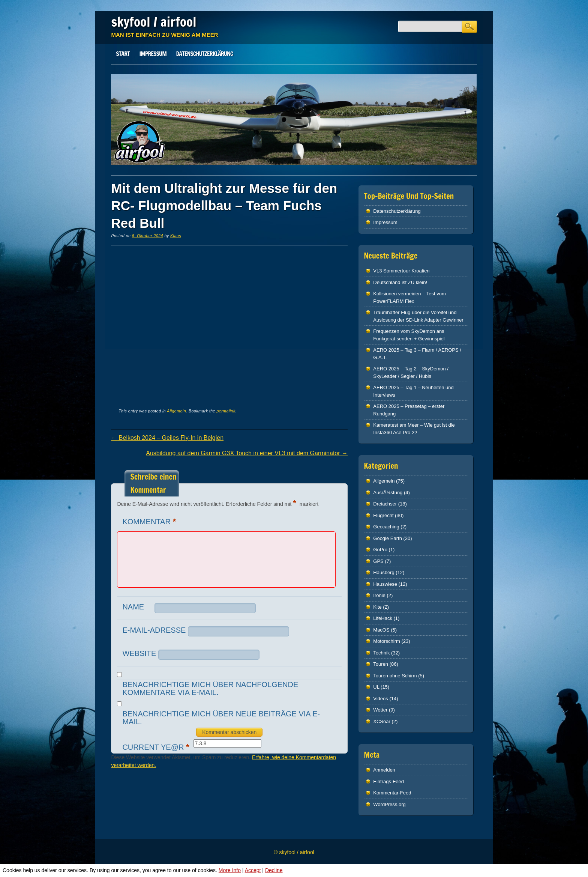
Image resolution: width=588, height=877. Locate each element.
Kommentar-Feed (392, 793)
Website (139, 653)
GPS (378, 561)
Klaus (176, 236)
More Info (230, 870)
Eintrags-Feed (388, 781)
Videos (381, 699)
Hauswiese (385, 584)
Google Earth (388, 538)
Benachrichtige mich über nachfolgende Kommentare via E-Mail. (210, 688)
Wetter (380, 710)
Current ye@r (157, 747)
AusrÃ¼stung (388, 493)
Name (133, 607)
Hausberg (384, 572)
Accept (253, 870)
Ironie (379, 595)
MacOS (381, 630)
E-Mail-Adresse (154, 630)
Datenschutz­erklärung (205, 54)
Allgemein (176, 411)
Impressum (153, 54)
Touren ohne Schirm (395, 676)
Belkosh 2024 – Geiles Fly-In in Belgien (167, 438)
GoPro (380, 550)
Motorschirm (387, 641)
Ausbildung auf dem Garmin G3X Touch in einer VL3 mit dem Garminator (247, 453)
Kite (377, 607)
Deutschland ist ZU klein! (400, 282)
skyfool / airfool (154, 22)
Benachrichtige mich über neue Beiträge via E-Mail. (221, 718)
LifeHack (383, 618)
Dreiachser (385, 504)
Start (123, 54)
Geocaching (386, 527)
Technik (381, 653)
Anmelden (384, 770)
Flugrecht (383, 515)
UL (376, 687)
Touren (381, 664)
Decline (274, 870)
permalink (226, 411)
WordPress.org (389, 804)
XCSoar (382, 721)
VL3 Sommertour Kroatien (401, 271)
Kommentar (150, 521)
